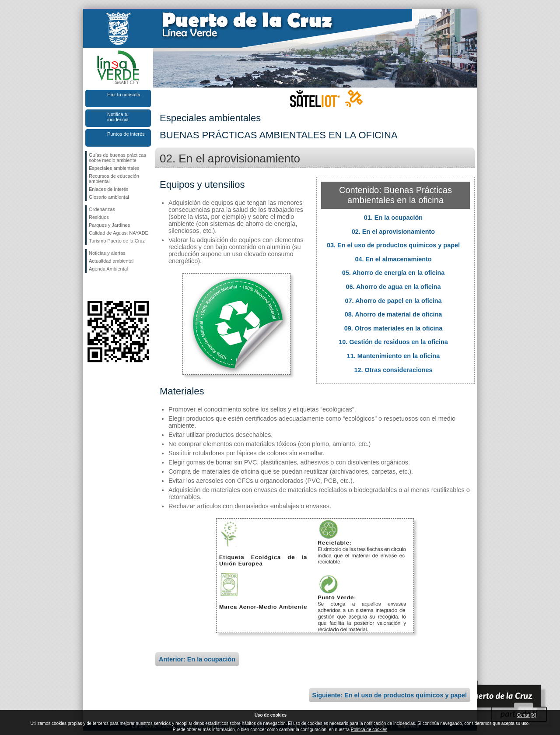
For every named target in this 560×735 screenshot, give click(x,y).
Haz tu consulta (124, 95)
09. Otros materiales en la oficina (394, 328)
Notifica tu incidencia (118, 117)
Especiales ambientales (114, 168)
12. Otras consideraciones (393, 370)
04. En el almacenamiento (393, 259)
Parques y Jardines (109, 225)
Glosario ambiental (109, 197)
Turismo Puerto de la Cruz (117, 241)
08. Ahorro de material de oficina (394, 314)
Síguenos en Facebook (91, 287)
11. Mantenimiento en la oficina (394, 356)
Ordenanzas (102, 209)
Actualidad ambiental (111, 261)
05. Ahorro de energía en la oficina (394, 273)
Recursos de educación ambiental (114, 179)
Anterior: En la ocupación (197, 659)
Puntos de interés (126, 134)
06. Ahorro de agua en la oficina (394, 287)
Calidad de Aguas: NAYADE (119, 233)
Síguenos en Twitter (105, 287)
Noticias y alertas (107, 253)
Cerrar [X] (527, 715)
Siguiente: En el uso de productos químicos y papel (390, 695)
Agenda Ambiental (108, 269)
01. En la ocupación (393, 218)
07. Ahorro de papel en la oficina (394, 301)
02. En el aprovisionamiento (393, 232)
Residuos (99, 217)
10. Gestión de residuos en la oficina (393, 342)
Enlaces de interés (109, 189)
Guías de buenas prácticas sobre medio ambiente (117, 158)
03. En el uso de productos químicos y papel (393, 245)
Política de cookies (369, 730)
